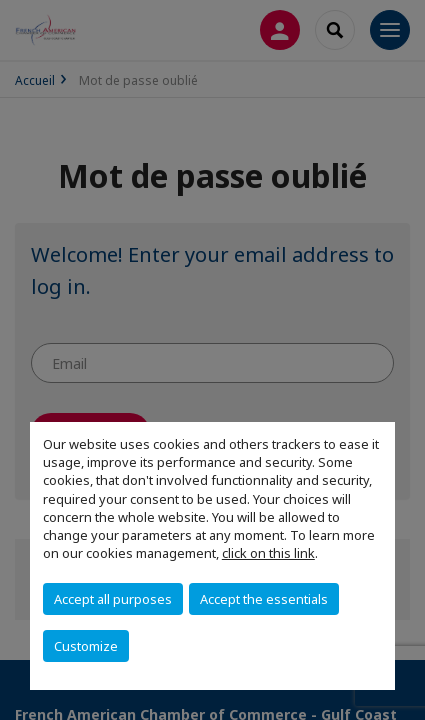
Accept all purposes (113, 599)
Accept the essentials (264, 599)
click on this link (268, 553)
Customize (86, 646)
